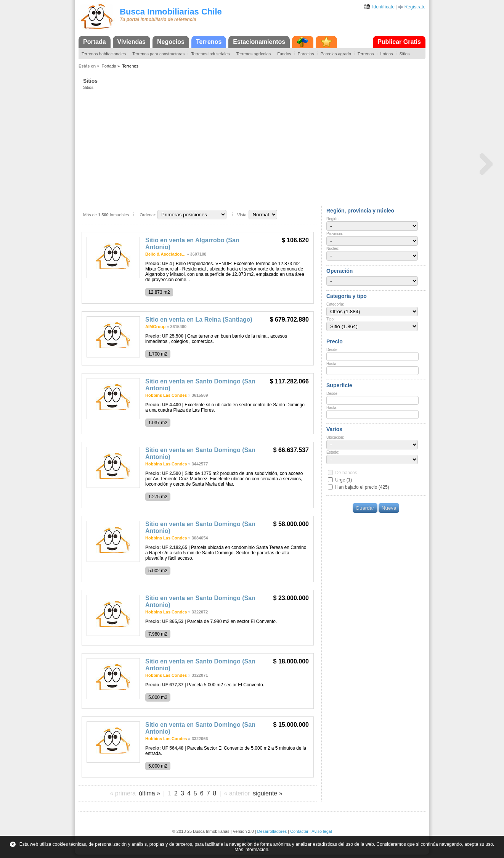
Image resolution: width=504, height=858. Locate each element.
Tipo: (331, 319)
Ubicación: (335, 437)
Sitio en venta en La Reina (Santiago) (199, 320)
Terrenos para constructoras (158, 54)
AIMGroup (155, 327)
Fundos (284, 54)
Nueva (389, 508)
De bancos (346, 473)
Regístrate (415, 7)
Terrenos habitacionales (104, 54)
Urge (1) (343, 480)
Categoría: (335, 304)
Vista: (242, 215)
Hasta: (332, 364)
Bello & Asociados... (165, 254)
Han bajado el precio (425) (362, 487)
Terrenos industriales (210, 54)
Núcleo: (333, 249)
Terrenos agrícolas (254, 54)
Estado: (333, 452)
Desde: (332, 350)
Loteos (387, 54)
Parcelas (306, 54)
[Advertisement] (254, 147)
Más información (251, 850)
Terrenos (209, 42)
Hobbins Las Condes (166, 395)
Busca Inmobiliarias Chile (171, 12)
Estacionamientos (259, 42)
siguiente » (267, 793)
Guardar (365, 508)
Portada (95, 42)
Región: (333, 219)
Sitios (405, 54)
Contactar (299, 831)
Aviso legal (322, 831)
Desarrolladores (272, 831)
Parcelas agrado (336, 54)
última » (149, 793)
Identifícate (383, 7)
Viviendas (132, 42)
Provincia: (335, 234)
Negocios (171, 42)
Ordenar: (148, 215)
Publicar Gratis (399, 42)
